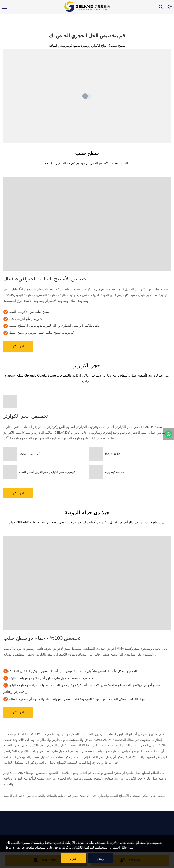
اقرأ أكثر (18, 346)
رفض (100, 858)
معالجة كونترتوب (115, 472)
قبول (73, 858)
